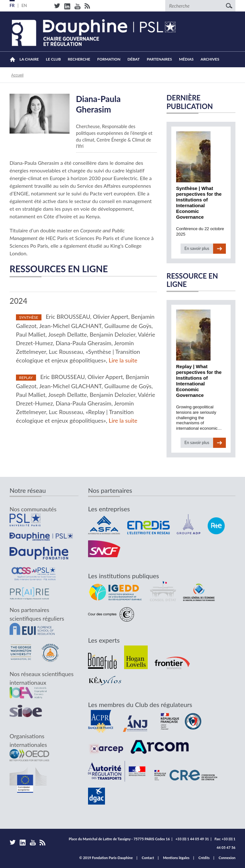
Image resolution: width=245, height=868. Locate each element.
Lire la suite (123, 360)
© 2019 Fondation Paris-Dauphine (106, 858)
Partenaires (159, 59)
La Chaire (29, 59)
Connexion (227, 858)
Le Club (53, 59)
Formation (109, 59)
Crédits (204, 858)
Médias (186, 59)
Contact (148, 858)
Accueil (13, 59)
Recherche (79, 59)
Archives (210, 59)
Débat (133, 59)
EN (24, 5)
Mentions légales (176, 858)
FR (12, 5)
